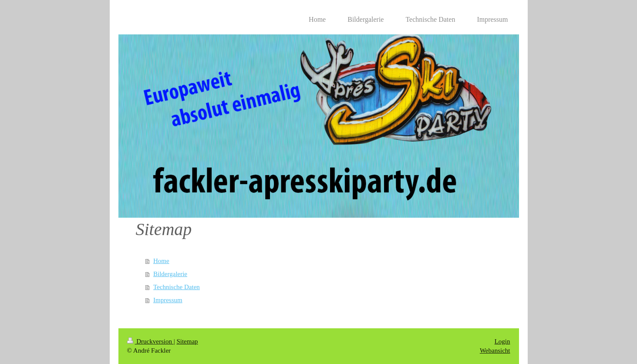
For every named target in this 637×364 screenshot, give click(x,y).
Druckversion (150, 341)
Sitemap (187, 341)
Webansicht (495, 351)
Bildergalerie (170, 274)
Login (502, 341)
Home (161, 261)
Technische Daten (177, 287)
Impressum (168, 300)
